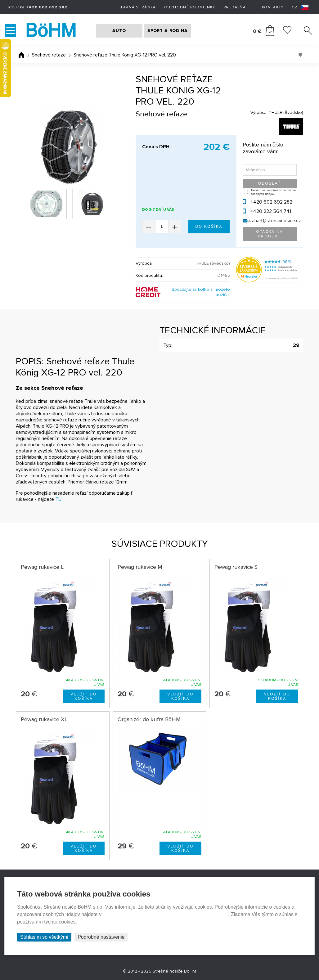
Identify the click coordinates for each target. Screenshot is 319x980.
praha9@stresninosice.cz (274, 221)
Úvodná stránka (21, 55)
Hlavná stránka (137, 7)
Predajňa (235, 7)
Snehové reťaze (49, 55)
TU (58, 499)
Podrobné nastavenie (101, 937)
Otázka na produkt (270, 234)
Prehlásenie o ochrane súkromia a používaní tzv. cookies (166, 914)
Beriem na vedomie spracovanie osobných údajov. (273, 192)
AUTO (119, 31)
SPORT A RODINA (168, 31)
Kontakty (273, 7)
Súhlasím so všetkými (44, 937)
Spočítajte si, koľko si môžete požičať (201, 292)
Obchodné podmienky (190, 7)
